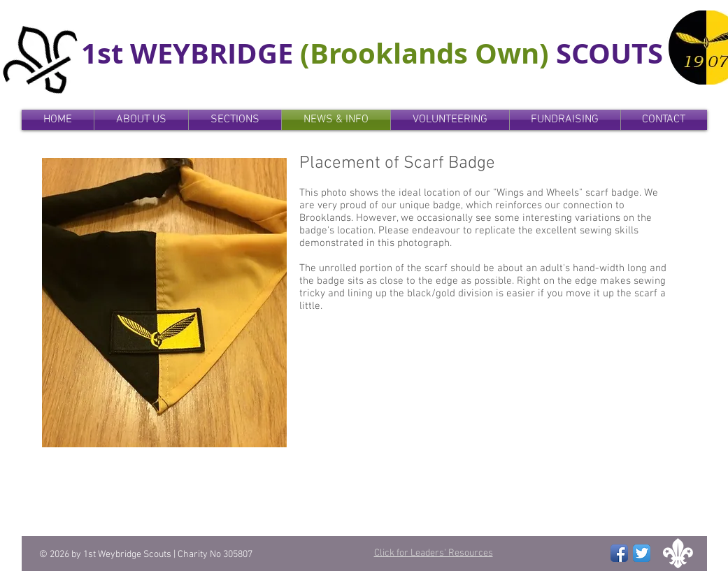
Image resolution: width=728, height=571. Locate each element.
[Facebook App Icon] (619, 553)
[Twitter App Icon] (642, 553)
